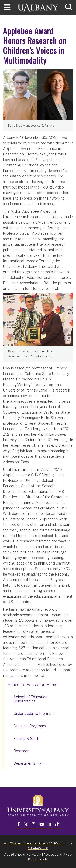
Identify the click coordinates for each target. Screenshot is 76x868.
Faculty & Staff (26, 738)
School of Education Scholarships (30, 699)
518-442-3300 (38, 848)
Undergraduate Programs (34, 713)
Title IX (43, 859)
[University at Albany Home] (38, 7)
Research (21, 751)
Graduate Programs (30, 726)
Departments (25, 763)
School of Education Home (32, 685)
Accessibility (52, 854)
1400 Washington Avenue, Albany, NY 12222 (32, 843)
